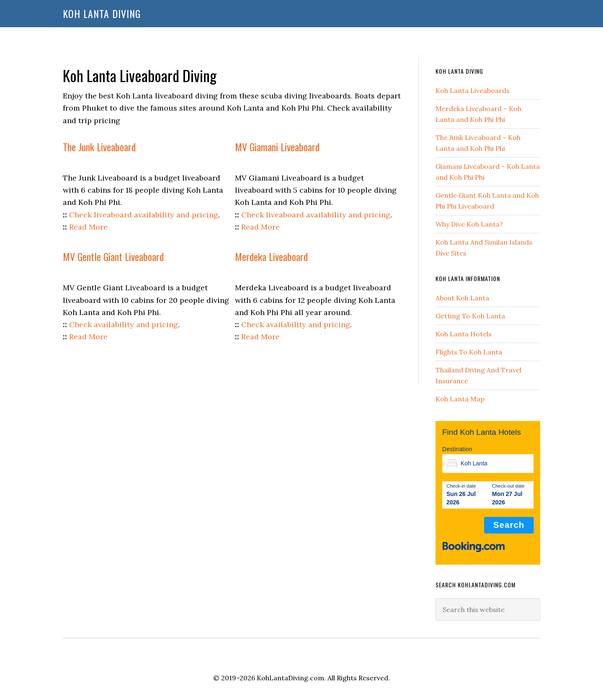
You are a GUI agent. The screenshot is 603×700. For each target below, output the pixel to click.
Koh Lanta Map (460, 399)
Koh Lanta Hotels (464, 334)
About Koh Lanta (462, 298)
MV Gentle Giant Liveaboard (113, 256)
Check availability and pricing (124, 324)
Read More (88, 227)
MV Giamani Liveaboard (277, 147)
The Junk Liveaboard (99, 147)
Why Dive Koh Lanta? (469, 224)
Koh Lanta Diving (102, 13)
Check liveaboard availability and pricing (144, 215)
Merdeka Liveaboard (271, 256)
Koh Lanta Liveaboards (473, 90)
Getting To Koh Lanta (470, 316)
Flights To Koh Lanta (469, 352)
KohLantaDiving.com (290, 678)
